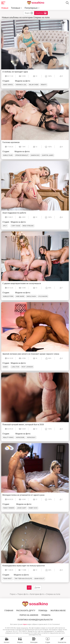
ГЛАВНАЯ (9, 611)
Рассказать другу (26, 611)
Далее (37, 588)
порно (25, 624)
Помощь (43, 611)
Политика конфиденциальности (35, 620)
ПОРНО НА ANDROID (29, 615)
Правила (46, 615)
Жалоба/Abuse (58, 611)
